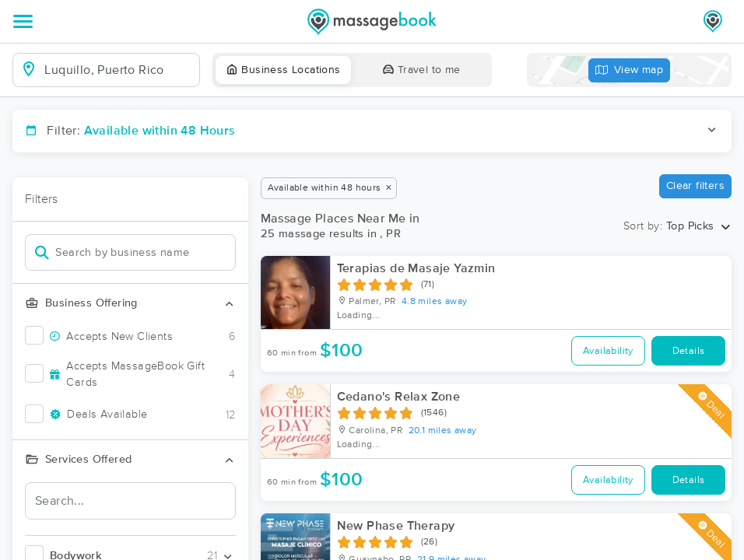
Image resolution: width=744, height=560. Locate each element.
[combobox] (119, 70)
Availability (608, 351)
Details (689, 351)
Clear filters (695, 186)
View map (630, 70)
